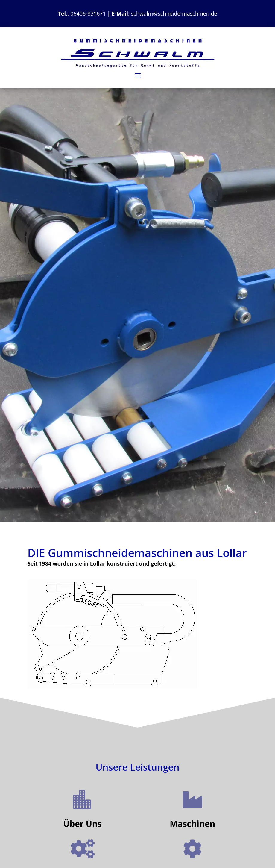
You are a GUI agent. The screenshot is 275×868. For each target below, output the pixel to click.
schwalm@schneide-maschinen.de (174, 13)
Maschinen (192, 824)
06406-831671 (88, 13)
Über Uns (82, 824)
